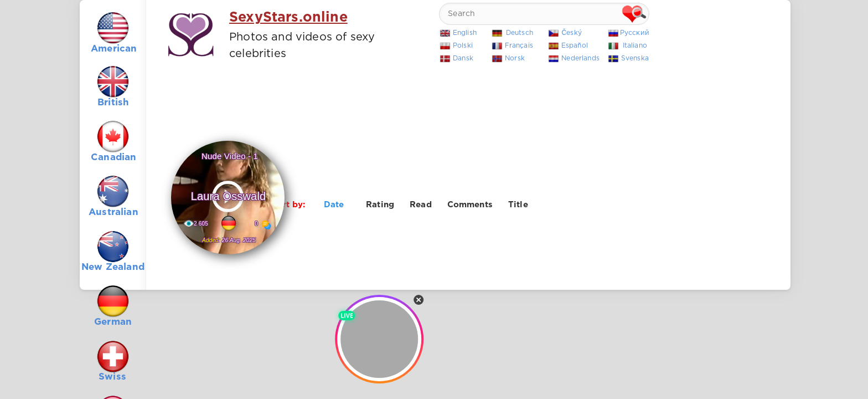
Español (575, 46)
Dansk (463, 58)
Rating (380, 205)
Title (518, 205)
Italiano (635, 46)
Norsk (515, 58)
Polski (463, 46)
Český (572, 33)
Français (519, 46)
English (465, 33)
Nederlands (580, 58)
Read (421, 205)
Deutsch (520, 33)
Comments (470, 205)
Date (334, 205)
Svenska (635, 58)
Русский (635, 33)
